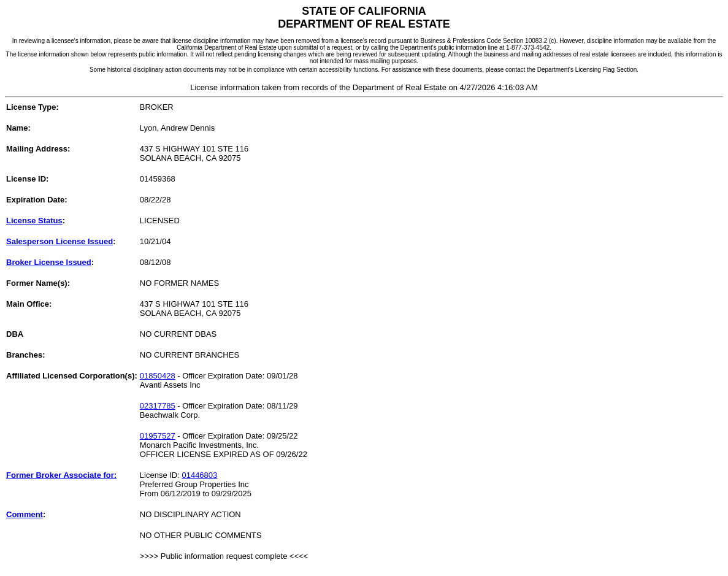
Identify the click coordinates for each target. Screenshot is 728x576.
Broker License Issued (49, 262)
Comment (25, 514)
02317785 (158, 406)
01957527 (158, 436)
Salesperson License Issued (59, 241)
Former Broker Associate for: (61, 475)
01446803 (199, 475)
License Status (34, 221)
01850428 (158, 376)
